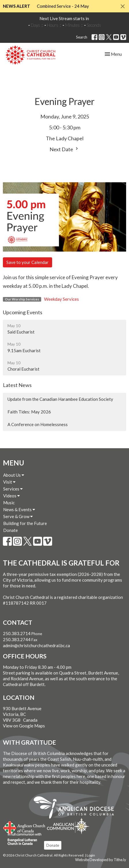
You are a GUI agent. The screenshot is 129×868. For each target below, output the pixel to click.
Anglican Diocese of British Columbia (77, 808)
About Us (14, 475)
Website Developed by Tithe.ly (101, 860)
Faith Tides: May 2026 (29, 412)
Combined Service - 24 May (63, 6)
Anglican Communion (68, 826)
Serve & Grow (18, 516)
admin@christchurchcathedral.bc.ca (36, 645)
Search (82, 37)
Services (13, 489)
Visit (9, 482)
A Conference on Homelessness (38, 424)
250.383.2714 (17, 633)
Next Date (64, 149)
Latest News (17, 385)
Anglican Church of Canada (24, 827)
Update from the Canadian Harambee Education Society (60, 399)
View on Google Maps (24, 726)
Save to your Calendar (27, 262)
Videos (12, 496)
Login (91, 855)
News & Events (19, 509)
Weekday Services (61, 299)
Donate (11, 530)
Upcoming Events (23, 312)
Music (9, 503)
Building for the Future (25, 523)
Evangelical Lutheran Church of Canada (22, 839)
